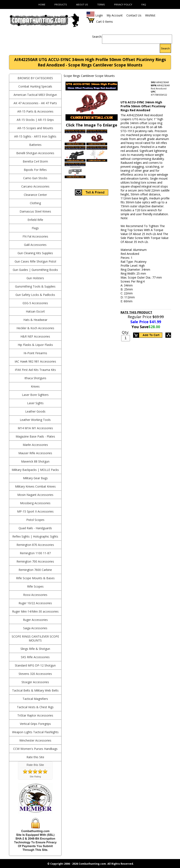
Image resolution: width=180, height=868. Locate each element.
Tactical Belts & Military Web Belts (35, 690)
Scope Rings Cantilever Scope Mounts (35, 638)
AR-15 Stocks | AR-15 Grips (35, 120)
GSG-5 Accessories (35, 303)
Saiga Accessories (35, 628)
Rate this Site (35, 757)
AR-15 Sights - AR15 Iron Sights (35, 136)
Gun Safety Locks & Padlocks (35, 295)
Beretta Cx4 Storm (35, 161)
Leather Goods (35, 411)
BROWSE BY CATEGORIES (35, 78)
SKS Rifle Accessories (35, 657)
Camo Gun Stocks (35, 178)
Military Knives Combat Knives (35, 486)
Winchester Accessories (35, 740)
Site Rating (35, 777)
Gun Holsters (35, 278)
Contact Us (134, 15)
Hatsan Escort (35, 311)
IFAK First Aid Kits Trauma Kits (35, 370)
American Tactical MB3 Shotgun (35, 95)
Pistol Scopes (35, 520)
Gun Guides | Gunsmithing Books (35, 270)
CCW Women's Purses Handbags (35, 749)
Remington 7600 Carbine (35, 570)
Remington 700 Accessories (35, 561)
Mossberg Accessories (35, 503)
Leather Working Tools (35, 420)
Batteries (35, 145)
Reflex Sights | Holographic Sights (35, 536)
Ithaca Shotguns (35, 378)
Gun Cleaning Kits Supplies (35, 253)
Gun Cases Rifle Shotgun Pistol (35, 261)
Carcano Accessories (35, 186)
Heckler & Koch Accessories (35, 328)
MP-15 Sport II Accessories (35, 511)
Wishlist (150, 15)
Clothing (35, 203)
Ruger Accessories (35, 620)
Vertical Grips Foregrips (35, 724)
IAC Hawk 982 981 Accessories (35, 361)
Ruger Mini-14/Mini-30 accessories (35, 611)
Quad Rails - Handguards (35, 528)
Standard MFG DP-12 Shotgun (35, 665)
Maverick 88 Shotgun (35, 461)
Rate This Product (136, 312)
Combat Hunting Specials (35, 86)
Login (99, 15)
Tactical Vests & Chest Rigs (35, 707)
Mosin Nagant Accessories (35, 495)
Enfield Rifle (35, 220)
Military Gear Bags (35, 478)
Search (165, 48)
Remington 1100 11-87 (35, 553)
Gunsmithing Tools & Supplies (35, 286)
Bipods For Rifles (35, 170)
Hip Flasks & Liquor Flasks (35, 345)
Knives (35, 386)
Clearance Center (35, 195)
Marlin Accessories (35, 445)
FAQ (144, 4)
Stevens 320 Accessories (35, 674)
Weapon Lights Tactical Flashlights (35, 732)
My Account (115, 15)
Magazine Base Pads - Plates (35, 436)
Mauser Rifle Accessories (35, 453)
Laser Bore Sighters (35, 395)
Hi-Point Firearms (35, 353)
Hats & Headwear (35, 320)
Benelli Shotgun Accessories (35, 153)
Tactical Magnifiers (35, 699)
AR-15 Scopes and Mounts (35, 128)
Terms (101, 4)
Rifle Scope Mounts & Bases (35, 578)
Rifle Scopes (35, 586)
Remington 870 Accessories (35, 545)
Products (61, 4)
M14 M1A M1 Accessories (35, 428)
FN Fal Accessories (35, 236)
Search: (97, 37)
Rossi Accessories (35, 595)
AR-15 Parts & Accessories (35, 111)
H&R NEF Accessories (35, 336)
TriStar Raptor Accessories (35, 715)
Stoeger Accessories (35, 682)
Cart (99, 22)
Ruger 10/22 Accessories (35, 603)
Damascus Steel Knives (35, 211)
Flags (35, 228)
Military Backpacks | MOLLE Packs (35, 470)
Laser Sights (35, 403)
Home (42, 4)
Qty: (125, 332)
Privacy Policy (123, 4)
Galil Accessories (35, 245)
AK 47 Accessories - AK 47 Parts (35, 103)
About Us (82, 4)
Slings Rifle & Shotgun (35, 649)
